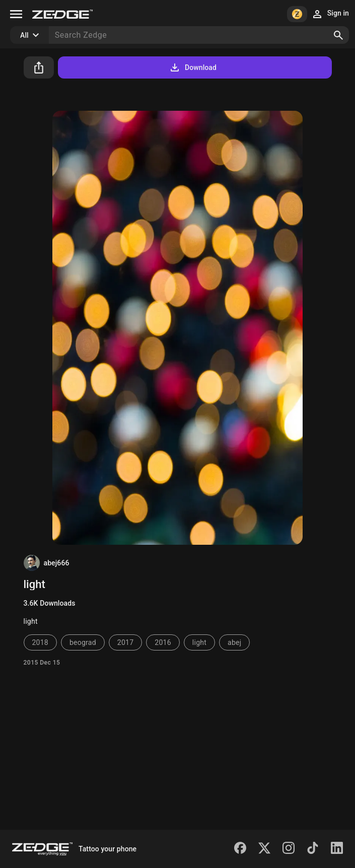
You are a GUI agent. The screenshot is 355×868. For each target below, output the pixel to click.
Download (193, 67)
